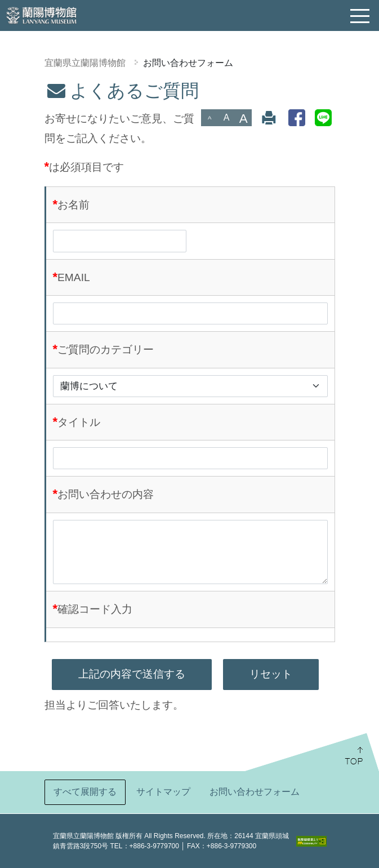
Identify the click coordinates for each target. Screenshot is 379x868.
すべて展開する (85, 792)
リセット (271, 674)
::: (5, 88)
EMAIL (74, 277)
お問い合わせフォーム (188, 63)
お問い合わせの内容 (106, 494)
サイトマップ (163, 792)
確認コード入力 (95, 609)
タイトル (79, 422)
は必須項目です (86, 167)
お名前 (73, 205)
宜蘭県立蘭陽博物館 (85, 63)
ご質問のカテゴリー (106, 350)
